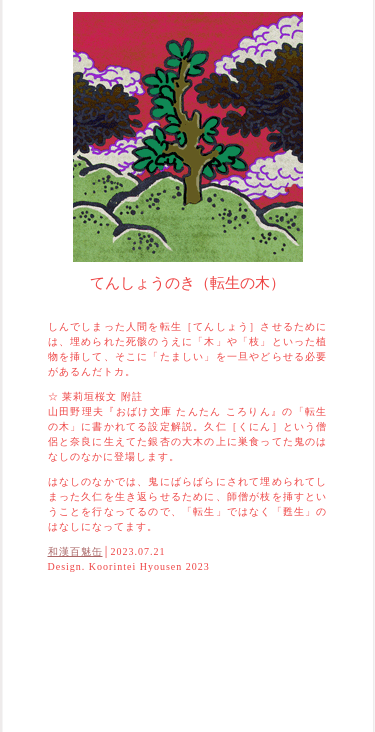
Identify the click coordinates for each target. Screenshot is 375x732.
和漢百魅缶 (75, 551)
